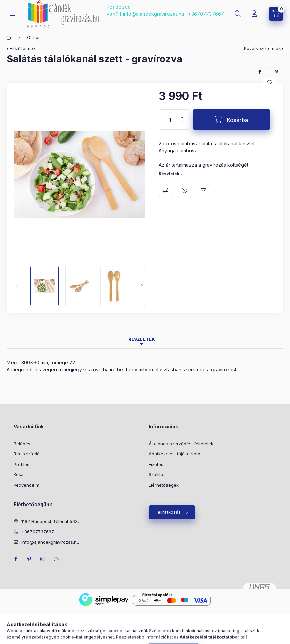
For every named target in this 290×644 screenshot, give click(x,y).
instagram (43, 559)
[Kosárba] (231, 120)
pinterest (29, 559)
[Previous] (18, 286)
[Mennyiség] (170, 120)
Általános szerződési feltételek (181, 444)
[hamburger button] (13, 14)
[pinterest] (276, 72)
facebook (16, 559)
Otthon (34, 37)
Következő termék (262, 49)
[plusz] (182, 117)
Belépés (22, 444)
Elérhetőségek (164, 485)
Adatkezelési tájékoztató (174, 454)
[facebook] (260, 72)
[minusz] (182, 122)
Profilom (22, 464)
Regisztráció (27, 454)
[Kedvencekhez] (270, 82)
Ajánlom (203, 190)
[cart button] (276, 14)
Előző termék (23, 49)
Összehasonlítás (165, 190)
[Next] (141, 286)
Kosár (19, 474)
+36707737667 (206, 14)
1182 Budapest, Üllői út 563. (50, 521)
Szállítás (157, 474)
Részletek (169, 174)
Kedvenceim (26, 485)
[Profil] (254, 14)
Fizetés (156, 464)
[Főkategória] (9, 38)
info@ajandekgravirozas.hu (153, 14)
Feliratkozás (168, 512)
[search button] (238, 14)
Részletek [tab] (142, 339)
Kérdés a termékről (184, 190)
